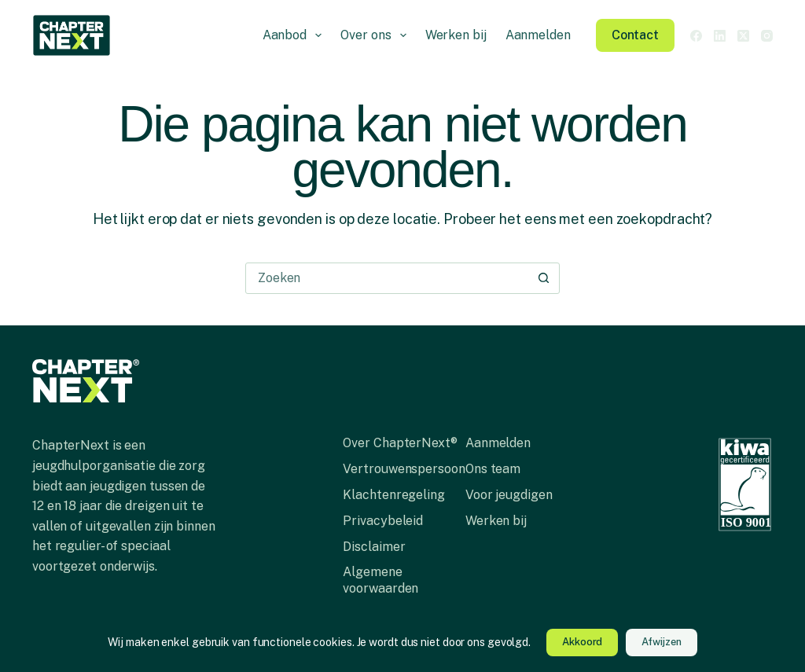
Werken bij (456, 35)
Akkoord (582, 642)
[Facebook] (696, 36)
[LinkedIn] (720, 36)
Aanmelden (538, 35)
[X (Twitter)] (743, 36)
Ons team (493, 469)
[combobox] (388, 278)
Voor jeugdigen (509, 495)
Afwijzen (661, 642)
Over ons (376, 35)
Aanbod (296, 35)
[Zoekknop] (544, 278)
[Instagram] (767, 36)
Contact (635, 35)
